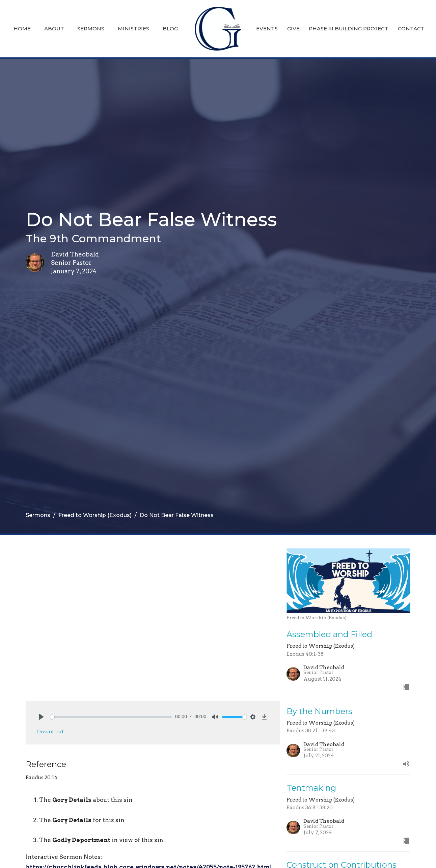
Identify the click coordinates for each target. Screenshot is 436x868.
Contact (411, 29)
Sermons (91, 29)
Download (50, 731)
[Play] (41, 717)
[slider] (111, 717)
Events (267, 29)
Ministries (133, 29)
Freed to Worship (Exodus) (95, 515)
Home (22, 29)
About (54, 29)
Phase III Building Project (349, 29)
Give (293, 29)
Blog (170, 29)
